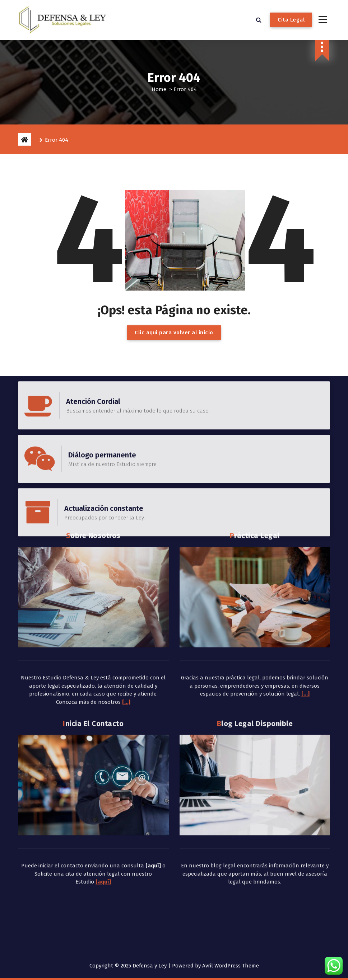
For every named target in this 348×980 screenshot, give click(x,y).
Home (159, 89)
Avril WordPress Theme (231, 966)
